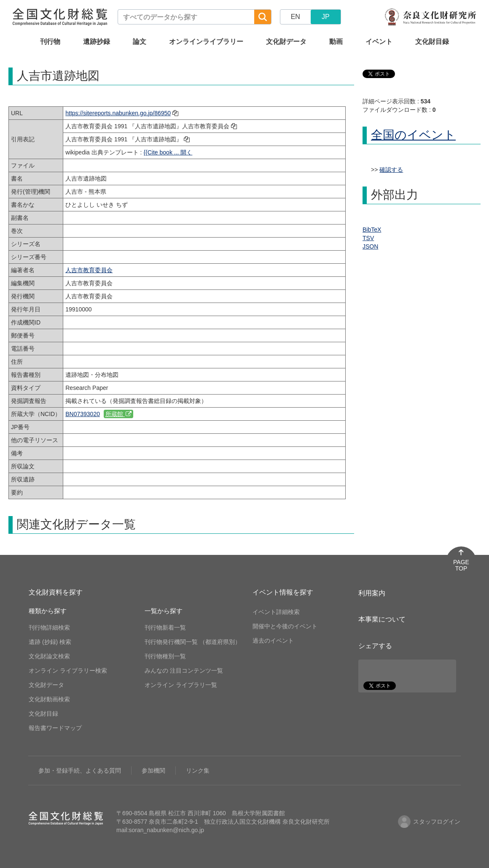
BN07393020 (83, 414)
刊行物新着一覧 (165, 627)
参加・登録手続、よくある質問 (80, 771)
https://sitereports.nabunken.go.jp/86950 (118, 113)
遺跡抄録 (97, 42)
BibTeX (372, 230)
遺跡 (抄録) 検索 (50, 642)
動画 (336, 42)
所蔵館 (118, 414)
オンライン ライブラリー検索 (68, 671)
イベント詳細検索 (276, 612)
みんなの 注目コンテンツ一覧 (184, 671)
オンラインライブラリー (206, 42)
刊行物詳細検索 (49, 627)
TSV (368, 238)
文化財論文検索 (49, 656)
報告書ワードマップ (55, 728)
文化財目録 (432, 42)
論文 (140, 42)
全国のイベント (413, 135)
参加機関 (153, 771)
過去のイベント (273, 641)
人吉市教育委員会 (89, 270)
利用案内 (372, 593)
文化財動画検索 (49, 699)
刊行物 (50, 42)
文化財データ (286, 42)
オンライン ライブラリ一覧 (181, 685)
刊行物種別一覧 (165, 656)
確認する (391, 170)
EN (296, 17)
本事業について (382, 619)
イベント (379, 42)
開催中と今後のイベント (285, 626)
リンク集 (198, 771)
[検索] (263, 17)
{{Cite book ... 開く (168, 152)
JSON (370, 246)
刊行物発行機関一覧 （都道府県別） (193, 642)
